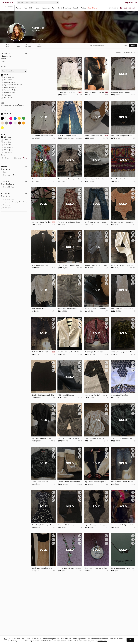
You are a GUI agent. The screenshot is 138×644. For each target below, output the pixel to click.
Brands (76, 8)
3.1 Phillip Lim (7, 77)
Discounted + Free (9, 175)
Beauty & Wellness (64, 8)
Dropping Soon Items (10, 205)
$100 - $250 (7, 147)
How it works (113, 8)
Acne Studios (7, 80)
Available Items (8, 199)
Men (25, 8)
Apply (25, 158)
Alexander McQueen (10, 90)
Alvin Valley (6, 98)
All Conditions (7, 184)
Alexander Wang (8, 92)
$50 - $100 (6, 145)
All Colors (6, 114)
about (125, 45)
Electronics (46, 8)
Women (18, 8)
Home (37, 8)
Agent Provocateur (9, 87)
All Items (5, 169)
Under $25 (6, 140)
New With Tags (7, 187)
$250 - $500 (7, 150)
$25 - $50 (6, 142)
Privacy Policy (102, 641)
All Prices (6, 137)
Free (4, 172)
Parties (83, 8)
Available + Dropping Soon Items (14, 202)
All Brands (6, 75)
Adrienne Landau (8, 82)
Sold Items (6, 208)
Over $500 (6, 152)
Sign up (134, 3)
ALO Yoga (6, 95)
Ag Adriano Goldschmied (11, 85)
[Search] (40, 3)
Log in (128, 3)
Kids (31, 8)
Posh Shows (93, 8)
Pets (54, 8)
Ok (130, 640)
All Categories (6, 56)
